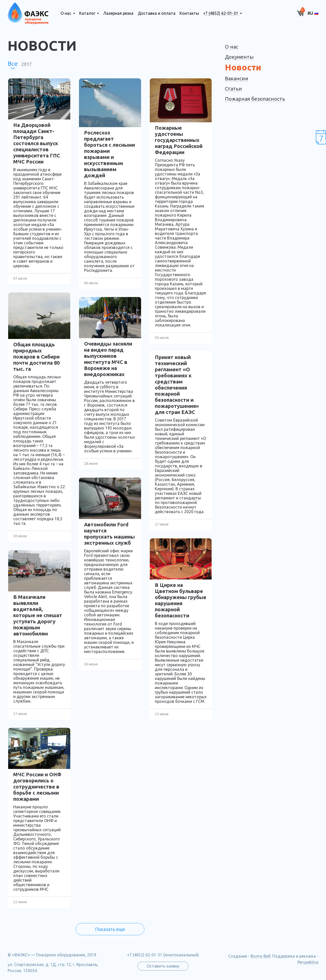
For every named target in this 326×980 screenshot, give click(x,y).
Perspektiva (308, 962)
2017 (26, 64)
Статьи (233, 89)
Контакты (189, 13)
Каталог (87, 13)
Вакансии (237, 78)
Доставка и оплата (157, 13)
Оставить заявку (163, 966)
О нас (66, 13)
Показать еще (110, 929)
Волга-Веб (261, 956)
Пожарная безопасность (255, 99)
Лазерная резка (118, 13)
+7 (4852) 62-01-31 (221, 13)
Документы (239, 57)
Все (13, 64)
